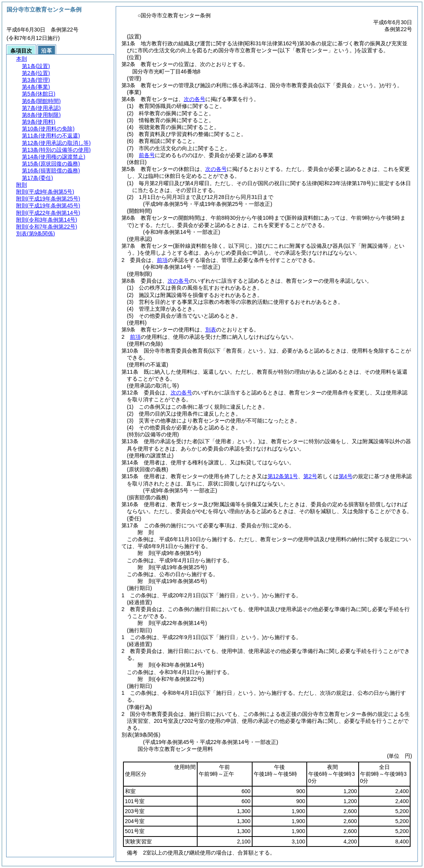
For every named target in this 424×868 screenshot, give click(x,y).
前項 (162, 260)
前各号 (147, 155)
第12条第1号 (283, 476)
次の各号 (195, 99)
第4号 (346, 476)
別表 (211, 330)
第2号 (310, 476)
